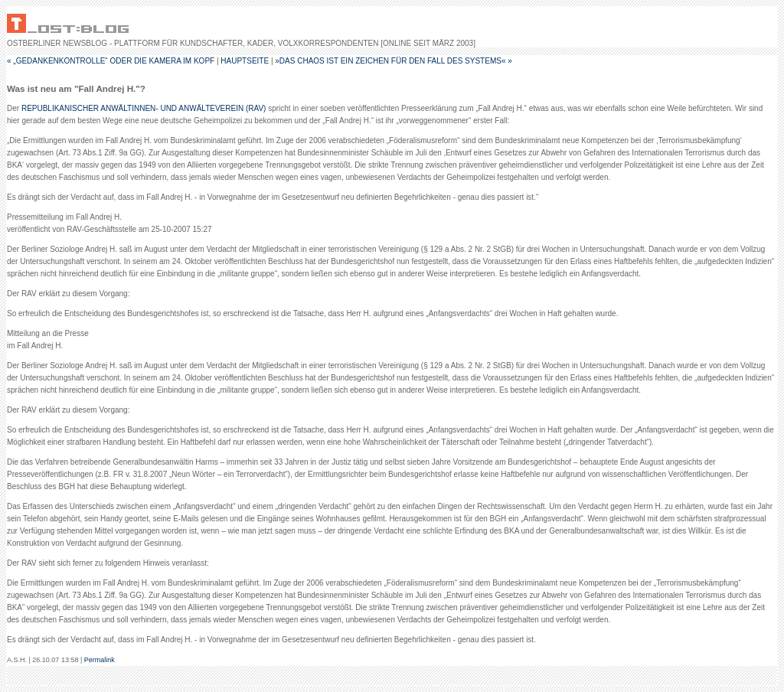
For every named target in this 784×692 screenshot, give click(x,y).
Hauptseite (245, 61)
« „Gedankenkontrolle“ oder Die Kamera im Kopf (111, 61)
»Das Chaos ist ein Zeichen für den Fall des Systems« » (394, 61)
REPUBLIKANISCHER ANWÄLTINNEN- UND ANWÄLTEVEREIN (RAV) (144, 108)
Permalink (100, 660)
